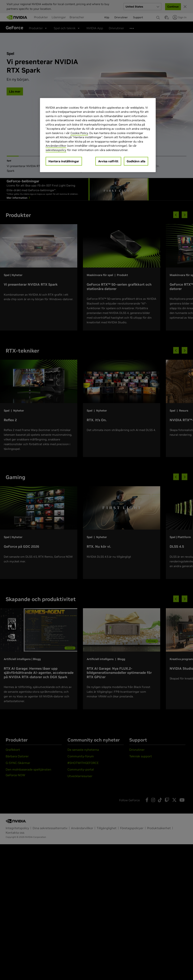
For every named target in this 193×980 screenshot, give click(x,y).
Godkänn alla (136, 161)
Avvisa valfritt (108, 161)
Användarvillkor (56, 146)
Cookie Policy (79, 133)
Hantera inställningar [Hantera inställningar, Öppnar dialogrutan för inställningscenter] (64, 161)
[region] (98, 135)
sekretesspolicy (56, 150)
